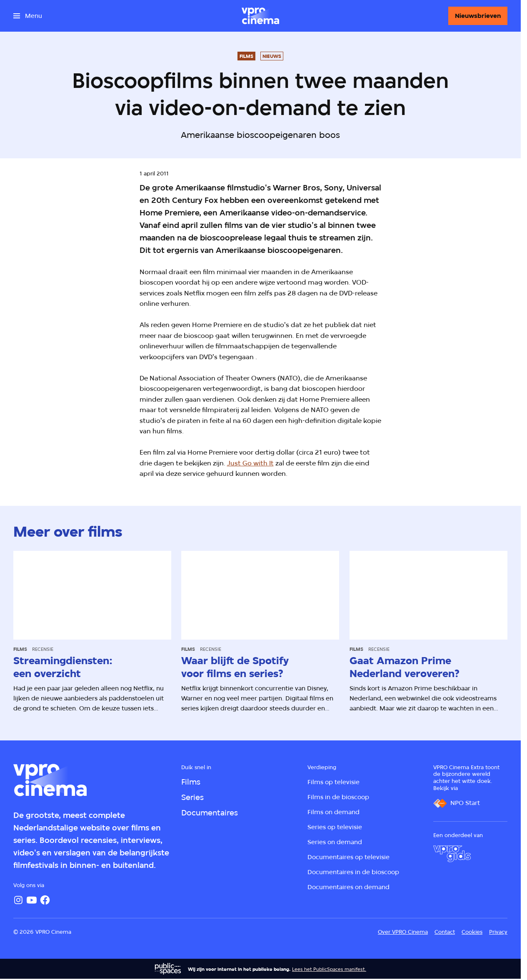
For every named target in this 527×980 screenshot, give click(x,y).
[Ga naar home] (260, 16)
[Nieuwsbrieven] (478, 16)
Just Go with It (250, 463)
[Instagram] (18, 900)
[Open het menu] (28, 16)
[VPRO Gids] (452, 854)
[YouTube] (32, 900)
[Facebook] (45, 900)
